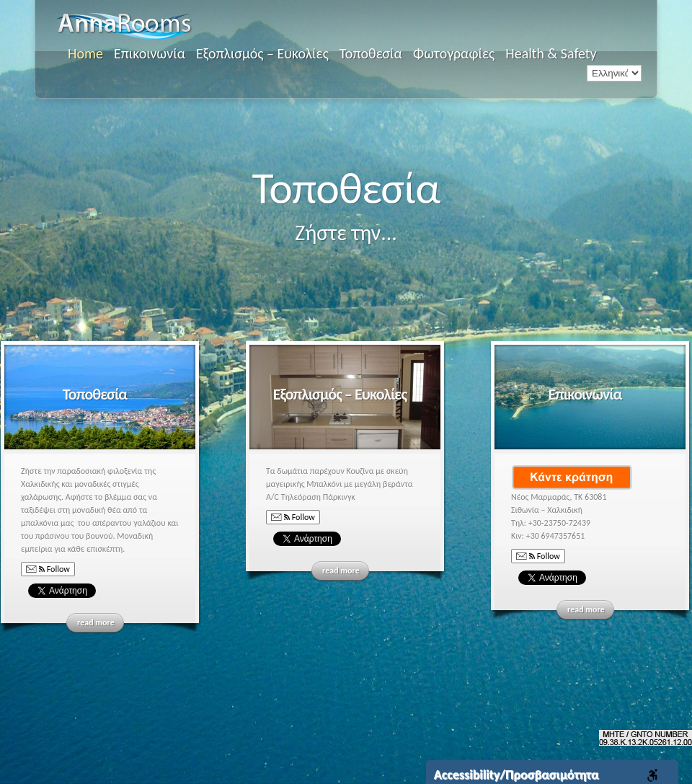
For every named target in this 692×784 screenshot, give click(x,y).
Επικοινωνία (150, 53)
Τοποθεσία (371, 53)
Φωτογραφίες (454, 53)
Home (85, 53)
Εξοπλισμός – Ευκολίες (262, 53)
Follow (48, 569)
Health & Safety (551, 53)
